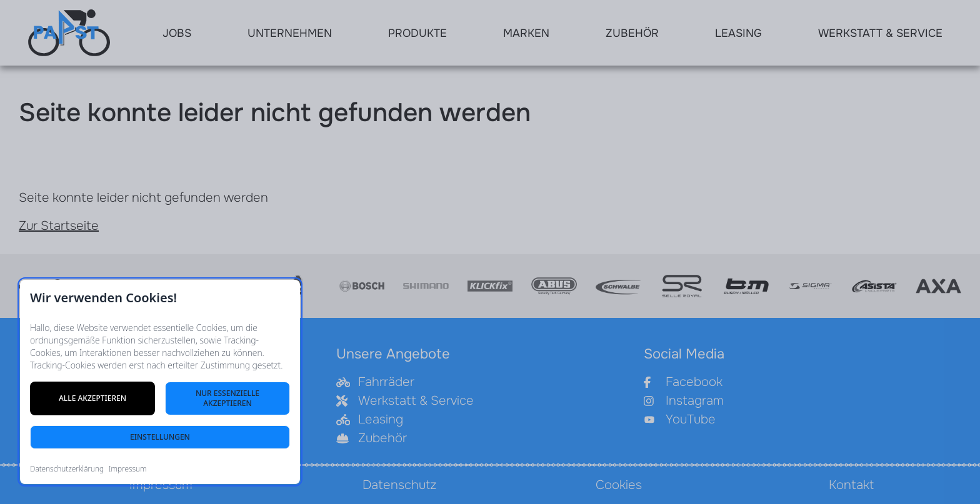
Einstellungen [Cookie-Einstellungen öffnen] (160, 437)
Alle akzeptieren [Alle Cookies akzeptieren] (92, 398)
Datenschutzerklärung (67, 469)
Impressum (127, 469)
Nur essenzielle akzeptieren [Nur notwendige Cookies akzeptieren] (227, 398)
